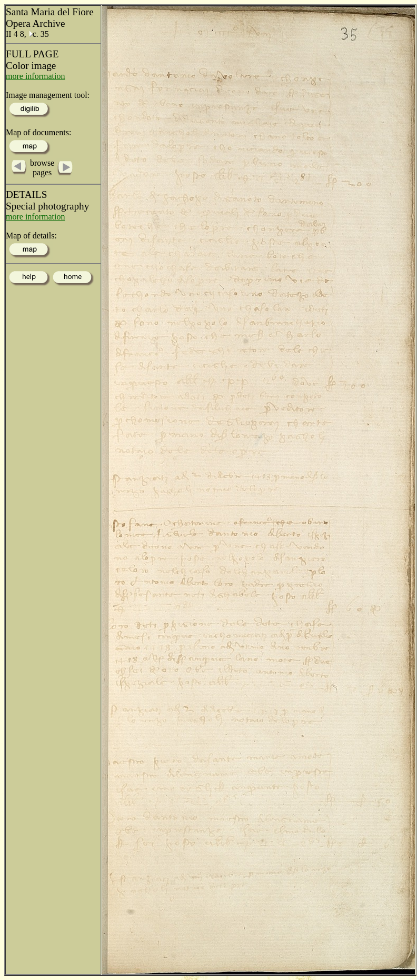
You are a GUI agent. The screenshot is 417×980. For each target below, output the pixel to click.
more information (35, 76)
